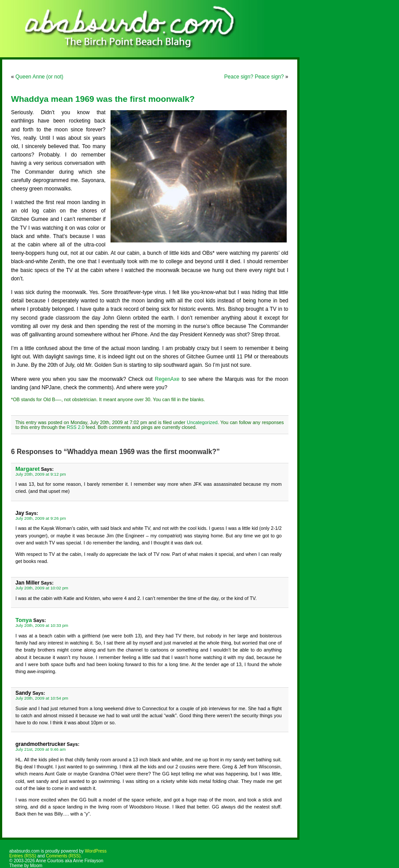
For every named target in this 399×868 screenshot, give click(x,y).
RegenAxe (167, 379)
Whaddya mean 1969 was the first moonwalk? (103, 99)
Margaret (28, 469)
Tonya (24, 620)
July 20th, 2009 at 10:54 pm (42, 698)
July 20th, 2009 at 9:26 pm (41, 518)
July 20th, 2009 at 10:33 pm (42, 625)
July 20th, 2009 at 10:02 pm (42, 588)
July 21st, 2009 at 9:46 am (41, 749)
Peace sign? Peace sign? (254, 77)
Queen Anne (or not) (39, 77)
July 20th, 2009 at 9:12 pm (41, 474)
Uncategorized (202, 422)
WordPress (96, 851)
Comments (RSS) (63, 856)
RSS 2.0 (75, 427)
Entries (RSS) (23, 856)
